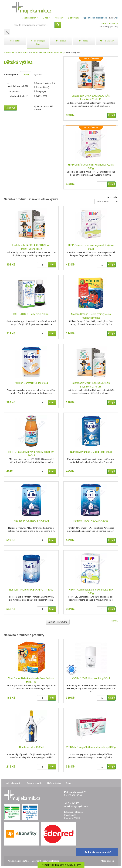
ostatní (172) (43, 87)
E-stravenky (73, 18)
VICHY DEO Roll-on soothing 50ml (91, 678)
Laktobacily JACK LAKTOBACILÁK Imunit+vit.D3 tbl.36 (91, 385)
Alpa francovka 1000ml (31, 747)
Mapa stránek (107, 861)
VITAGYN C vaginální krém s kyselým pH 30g (91, 747)
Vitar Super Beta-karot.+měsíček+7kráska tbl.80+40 (31, 680)
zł (117, 18)
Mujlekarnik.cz (10, 53)
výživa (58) (42, 96)
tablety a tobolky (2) (19, 96)
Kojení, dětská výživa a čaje (53, 53)
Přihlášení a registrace (95, 18)
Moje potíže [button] (15, 41)
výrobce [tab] (38, 75)
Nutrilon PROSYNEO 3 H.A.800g (31, 521)
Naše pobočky (54, 783)
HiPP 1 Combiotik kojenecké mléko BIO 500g (91, 591)
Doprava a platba (35, 783)
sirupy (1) (41, 92)
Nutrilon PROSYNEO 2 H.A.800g (91, 521)
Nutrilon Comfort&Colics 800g (31, 383)
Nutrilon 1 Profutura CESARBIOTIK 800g (31, 590)
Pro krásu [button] (84, 41)
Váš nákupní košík (110, 24)
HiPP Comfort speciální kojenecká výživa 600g (91, 166)
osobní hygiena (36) (46, 83)
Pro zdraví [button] (61, 41)
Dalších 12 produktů (58, 622)
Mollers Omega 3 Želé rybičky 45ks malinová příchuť (91, 316)
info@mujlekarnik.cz (80, 806)
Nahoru (115, 621)
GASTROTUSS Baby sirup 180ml (31, 314)
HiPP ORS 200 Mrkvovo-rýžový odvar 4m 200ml (31, 454)
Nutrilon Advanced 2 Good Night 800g (91, 452)
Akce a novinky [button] (107, 41)
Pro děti (34, 53)
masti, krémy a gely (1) (17, 86)
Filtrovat (10, 108)
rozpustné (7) (16, 92)
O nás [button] (47, 18)
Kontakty (59, 18)
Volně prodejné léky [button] (38, 42)
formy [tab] (26, 75)
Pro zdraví (24, 53)
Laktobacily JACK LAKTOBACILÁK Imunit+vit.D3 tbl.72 (91, 98)
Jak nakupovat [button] (30, 18)
